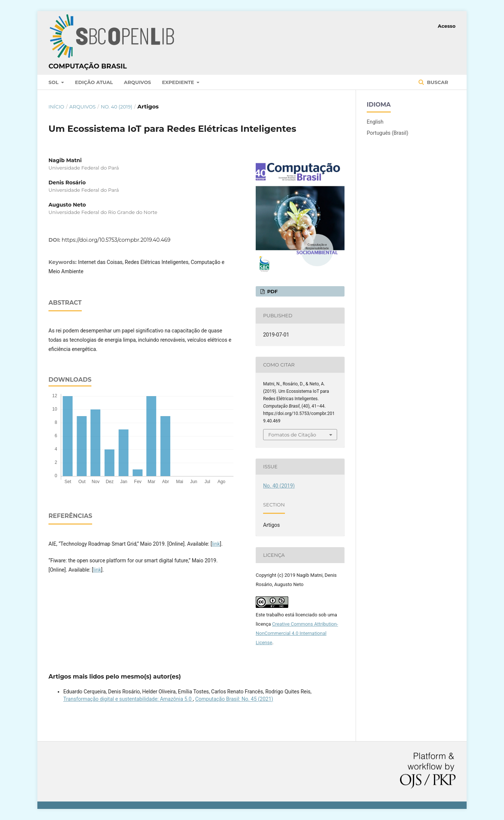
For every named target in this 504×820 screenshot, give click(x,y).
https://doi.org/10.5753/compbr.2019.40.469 (116, 240)
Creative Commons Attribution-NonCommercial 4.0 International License (297, 633)
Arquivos (137, 82)
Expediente (179, 82)
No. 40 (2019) (116, 107)
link (216, 544)
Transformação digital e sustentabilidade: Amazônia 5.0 (128, 699)
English (375, 122)
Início (56, 107)
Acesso (447, 26)
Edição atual (94, 82)
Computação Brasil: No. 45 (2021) (234, 699)
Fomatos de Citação (292, 435)
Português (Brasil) (387, 133)
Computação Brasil (88, 66)
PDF (272, 291)
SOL (54, 82)
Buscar (437, 82)
